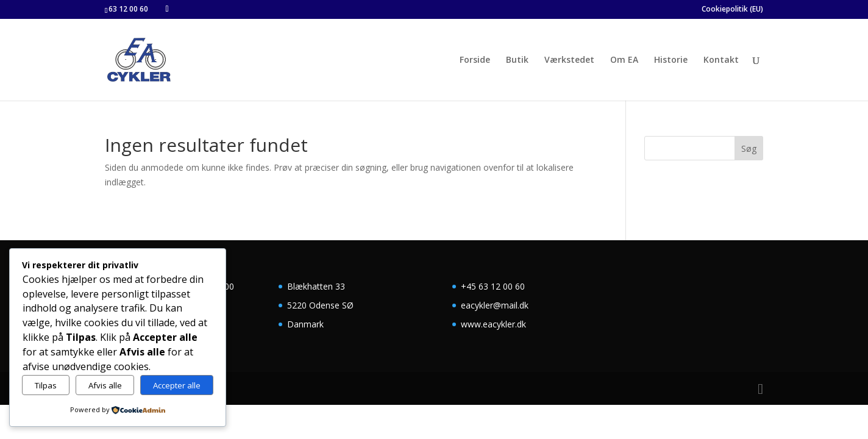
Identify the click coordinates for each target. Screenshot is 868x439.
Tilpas (46, 385)
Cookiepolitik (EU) (732, 10)
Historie (671, 60)
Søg (749, 148)
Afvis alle (105, 385)
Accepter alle (177, 385)
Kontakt (721, 60)
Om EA (624, 60)
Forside (475, 60)
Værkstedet (569, 60)
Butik (517, 60)
